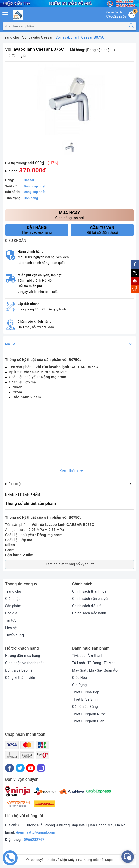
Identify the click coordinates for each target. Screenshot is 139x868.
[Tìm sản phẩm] (65, 26)
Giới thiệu (13, 599)
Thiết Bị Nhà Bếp (86, 692)
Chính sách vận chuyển (91, 599)
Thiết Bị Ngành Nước (89, 714)
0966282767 (34, 840)
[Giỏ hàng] (132, 15)
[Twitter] (20, 768)
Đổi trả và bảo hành (21, 670)
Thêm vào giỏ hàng (37, 230)
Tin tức (11, 620)
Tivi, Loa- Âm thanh (88, 656)
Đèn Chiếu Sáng (85, 707)
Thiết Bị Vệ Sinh (85, 699)
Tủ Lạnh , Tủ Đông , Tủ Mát (94, 663)
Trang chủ (13, 591)
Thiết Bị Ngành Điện (88, 721)
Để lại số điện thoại (102, 230)
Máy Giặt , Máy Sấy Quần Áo (95, 670)
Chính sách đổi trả (87, 606)
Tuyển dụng (14, 635)
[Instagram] (41, 768)
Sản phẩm (13, 606)
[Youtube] (30, 768)
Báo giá (11, 613)
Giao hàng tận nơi (69, 215)
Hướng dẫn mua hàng (23, 656)
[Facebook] (9, 768)
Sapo (109, 860)
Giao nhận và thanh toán (25, 663)
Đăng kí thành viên (20, 678)
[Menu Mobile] (5, 14)
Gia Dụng (79, 685)
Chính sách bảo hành (89, 613)
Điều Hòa (79, 678)
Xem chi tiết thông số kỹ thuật (69, 564)
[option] (69, 100)
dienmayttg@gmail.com (36, 832)
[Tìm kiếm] (131, 26)
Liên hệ (11, 628)
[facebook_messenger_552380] (128, 857)
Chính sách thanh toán (90, 591)
